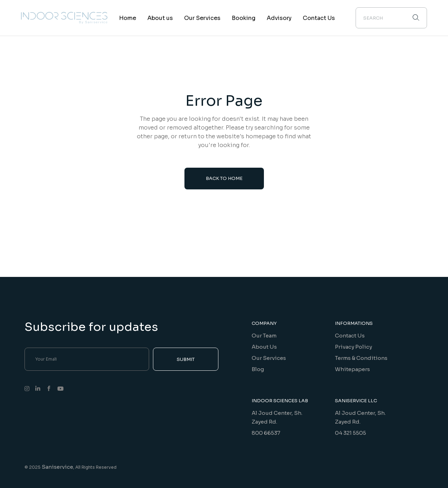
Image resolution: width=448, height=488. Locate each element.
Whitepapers (352, 369)
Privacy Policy (353, 347)
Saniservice (57, 467)
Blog (258, 369)
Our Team (264, 336)
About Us (264, 347)
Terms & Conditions (361, 358)
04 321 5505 (351, 433)
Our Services (269, 358)
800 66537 (266, 433)
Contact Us (350, 336)
